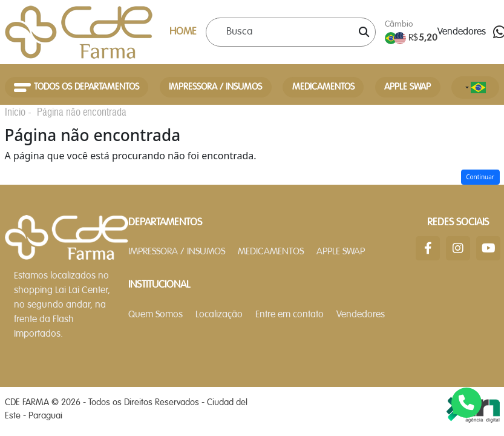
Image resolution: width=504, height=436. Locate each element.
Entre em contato (290, 315)
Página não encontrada (82, 112)
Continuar (480, 177)
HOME (183, 32)
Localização (219, 315)
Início (15, 112)
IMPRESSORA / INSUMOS (215, 87)
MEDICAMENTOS (323, 87)
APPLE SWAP (407, 87)
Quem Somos (155, 315)
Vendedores (462, 32)
